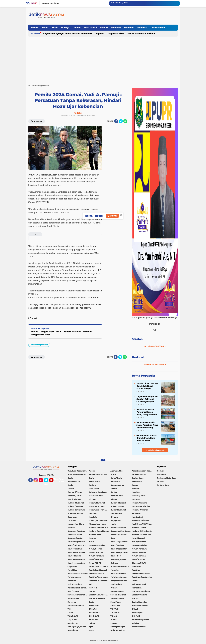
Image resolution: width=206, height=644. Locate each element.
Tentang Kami (63, 481)
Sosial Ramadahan (140, 606)
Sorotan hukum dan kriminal (100, 595)
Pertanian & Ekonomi (98, 581)
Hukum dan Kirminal (141, 506)
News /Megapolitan (119, 549)
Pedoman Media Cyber (167, 478)
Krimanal (114, 517)
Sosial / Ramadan (139, 602)
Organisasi (72, 567)
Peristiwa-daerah (75, 577)
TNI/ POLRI (72, 620)
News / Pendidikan (140, 545)
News (91, 542)
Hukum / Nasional (75, 506)
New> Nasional (138, 538)
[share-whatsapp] (125, 121)
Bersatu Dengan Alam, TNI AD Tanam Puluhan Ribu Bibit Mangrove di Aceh (61, 333)
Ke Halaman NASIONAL (155, 364)
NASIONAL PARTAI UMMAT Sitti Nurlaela (143, 524)
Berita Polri (115, 482)
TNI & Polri (93, 609)
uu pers (160, 482)
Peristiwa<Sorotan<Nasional (143, 577)
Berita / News (138, 478)
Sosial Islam (94, 606)
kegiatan (114, 623)
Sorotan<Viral (73, 598)
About (47, 484)
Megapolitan (116, 520)
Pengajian (115, 570)
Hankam (114, 492)
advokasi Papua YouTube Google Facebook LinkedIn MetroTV (143, 620)
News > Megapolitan (119, 552)
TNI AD (135, 609)
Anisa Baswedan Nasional (100, 474)
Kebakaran (72, 517)
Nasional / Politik (139, 528)
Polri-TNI (93, 588)
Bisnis (55, 28)
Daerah (77, 28)
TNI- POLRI (94, 616)
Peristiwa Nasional (118, 574)
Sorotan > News (117, 591)
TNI (69, 609)
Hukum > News (117, 506)
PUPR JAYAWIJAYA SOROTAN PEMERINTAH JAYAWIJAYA (121, 567)
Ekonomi (116, 28)
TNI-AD (114, 616)
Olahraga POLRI (139, 563)
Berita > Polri (94, 482)
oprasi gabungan (118, 627)
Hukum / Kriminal (140, 503)
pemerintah (73, 630)
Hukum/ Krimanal (140, 510)
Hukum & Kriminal (76, 503)
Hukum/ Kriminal (75, 513)
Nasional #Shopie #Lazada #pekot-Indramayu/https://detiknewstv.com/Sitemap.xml (100, 528)
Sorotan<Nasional (140, 595)
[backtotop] (103, 461)
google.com (73, 623)
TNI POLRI (115, 613)
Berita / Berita (116, 478)
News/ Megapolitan (119, 559)
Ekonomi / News (75, 492)
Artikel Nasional (139, 474)
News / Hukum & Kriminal (78, 545)
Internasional (158, 28)
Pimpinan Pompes (119, 581)
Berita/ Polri (137, 482)
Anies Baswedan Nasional (142, 34)
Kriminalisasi (137, 517)
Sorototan (72, 602)
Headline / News (74, 496)
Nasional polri (95, 535)
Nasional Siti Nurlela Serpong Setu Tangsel (143, 531)
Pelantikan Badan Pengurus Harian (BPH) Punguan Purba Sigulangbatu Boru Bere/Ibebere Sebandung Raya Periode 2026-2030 (147, 412)
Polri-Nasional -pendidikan (78, 588)
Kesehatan (94, 517)
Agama (101, 34)
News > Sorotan (139, 556)
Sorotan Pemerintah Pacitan (78, 595)
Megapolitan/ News (97, 524)
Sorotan (137, 339)
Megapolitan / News (140, 520)
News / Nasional (117, 545)
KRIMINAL (136, 513)
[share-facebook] (116, 121)
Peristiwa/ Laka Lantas (99, 577)
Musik (113, 524)
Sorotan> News (117, 598)
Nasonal (92, 538)
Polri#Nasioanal (139, 584)
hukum (92, 623)
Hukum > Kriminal (97, 506)
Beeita (70, 478)
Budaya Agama (117, 485)
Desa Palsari (90, 28)
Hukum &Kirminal (97, 503)
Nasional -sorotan (118, 528)
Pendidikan (72, 570)
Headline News (117, 496)
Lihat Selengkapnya (155, 450)
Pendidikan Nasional (98, 570)
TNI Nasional (94, 613)
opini (91, 627)
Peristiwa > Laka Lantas (78, 574)
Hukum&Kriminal (118, 510)
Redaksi (161, 471)
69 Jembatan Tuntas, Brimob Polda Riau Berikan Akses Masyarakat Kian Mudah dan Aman (147, 438)
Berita (45, 28)
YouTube (53, 481)
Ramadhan (137, 588)
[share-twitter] (121, 121)
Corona (135, 485)
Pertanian (72, 581)
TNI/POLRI (94, 620)
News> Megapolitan (76, 563)
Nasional (138, 357)
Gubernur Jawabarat (98, 492)
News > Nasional (139, 552)
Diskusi (104, 28)
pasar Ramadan (139, 627)
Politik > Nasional (75, 584)
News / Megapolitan (39, 345)
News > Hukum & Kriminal (78, 552)
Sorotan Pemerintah (141, 591)
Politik (135, 581)
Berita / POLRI (74, 482)
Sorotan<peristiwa (97, 598)
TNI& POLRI (73, 616)
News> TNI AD (95, 563)
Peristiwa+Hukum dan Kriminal (143, 574)
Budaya (65, 28)
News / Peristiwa (75, 549)
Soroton (135, 598)
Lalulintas (72, 520)
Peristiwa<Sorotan (118, 577)
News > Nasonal (74, 556)
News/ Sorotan (138, 559)
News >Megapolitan (76, 559)
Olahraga (114, 563)
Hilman (114, 499)
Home (34, 3)
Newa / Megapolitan (76, 542)
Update (112, 216)
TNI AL (70, 613)
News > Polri (116, 556)
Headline (129, 28)
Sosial (91, 602)
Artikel (113, 474)
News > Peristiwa (139, 549)
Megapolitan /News (76, 524)
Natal (113, 538)
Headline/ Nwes (74, 499)
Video (37, 34)
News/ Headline (96, 559)
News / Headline (139, 542)
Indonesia (142, 28)
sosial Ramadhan (118, 630)
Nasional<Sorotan (75, 538)
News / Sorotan (96, 549)
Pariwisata (136, 567)
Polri (91, 584)
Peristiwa (136, 570)
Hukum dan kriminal (98, 510)
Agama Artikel (117, 34)
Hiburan (92, 499)
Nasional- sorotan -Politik (143, 535)
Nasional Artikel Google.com (100, 531)
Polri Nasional (116, 584)
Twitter (47, 481)
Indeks (35, 28)
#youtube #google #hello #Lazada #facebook (68, 34)
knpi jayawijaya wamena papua (78, 627)
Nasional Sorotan (75, 535)
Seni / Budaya (73, 591)
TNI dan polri (137, 613)
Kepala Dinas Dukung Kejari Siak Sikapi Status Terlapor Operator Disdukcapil (147, 386)
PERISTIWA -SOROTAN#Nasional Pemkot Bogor (100, 567)
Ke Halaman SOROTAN (155, 346)
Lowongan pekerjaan (98, 520)
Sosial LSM (115, 606)
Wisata (113, 620)
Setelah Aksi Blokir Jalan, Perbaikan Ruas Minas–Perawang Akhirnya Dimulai (147, 425)
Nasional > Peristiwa (76, 531)
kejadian (136, 623)
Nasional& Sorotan (118, 535)
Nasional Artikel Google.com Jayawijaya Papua (121, 531)
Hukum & (136, 499)
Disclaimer (162, 474)
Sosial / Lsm (116, 602)
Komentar (37, 121)
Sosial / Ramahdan (76, 606)
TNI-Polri (136, 616)
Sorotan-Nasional (118, 595)
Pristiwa (114, 588)
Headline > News (96, 496)
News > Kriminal (96, 552)
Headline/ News (139, 496)
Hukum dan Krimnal (76, 510)
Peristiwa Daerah (96, 574)
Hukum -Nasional (118, 503)
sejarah (92, 630)
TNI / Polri (115, 609)
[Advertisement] (103, 59)
